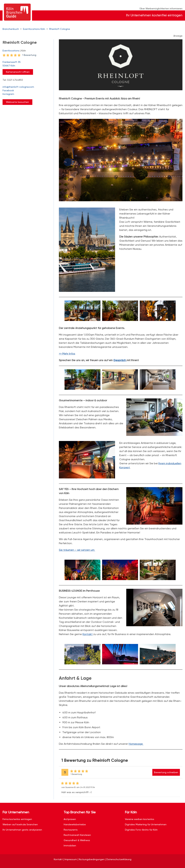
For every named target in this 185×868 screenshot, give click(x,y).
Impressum (71, 859)
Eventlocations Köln (34, 29)
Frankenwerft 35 (26, 64)
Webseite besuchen (17, 102)
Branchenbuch (11, 29)
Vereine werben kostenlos (140, 819)
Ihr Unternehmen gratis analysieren (22, 830)
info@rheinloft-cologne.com (18, 87)
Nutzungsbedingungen (92, 859)
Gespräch (120, 360)
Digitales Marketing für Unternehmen (146, 824)
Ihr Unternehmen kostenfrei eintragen (154, 15)
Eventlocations (11, 51)
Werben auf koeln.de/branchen (20, 824)
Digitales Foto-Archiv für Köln (141, 830)
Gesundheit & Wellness (77, 840)
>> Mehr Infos (67, 354)
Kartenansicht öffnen (18, 72)
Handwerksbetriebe (75, 824)
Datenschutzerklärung (119, 859)
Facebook (8, 90)
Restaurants (71, 830)
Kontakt (88, 634)
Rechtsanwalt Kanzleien (77, 835)
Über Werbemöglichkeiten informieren (161, 9)
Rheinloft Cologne (60, 29)
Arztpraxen (70, 819)
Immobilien (70, 846)
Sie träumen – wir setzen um (77, 550)
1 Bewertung (29, 55)
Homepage (136, 744)
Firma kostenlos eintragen (17, 819)
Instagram (8, 94)
